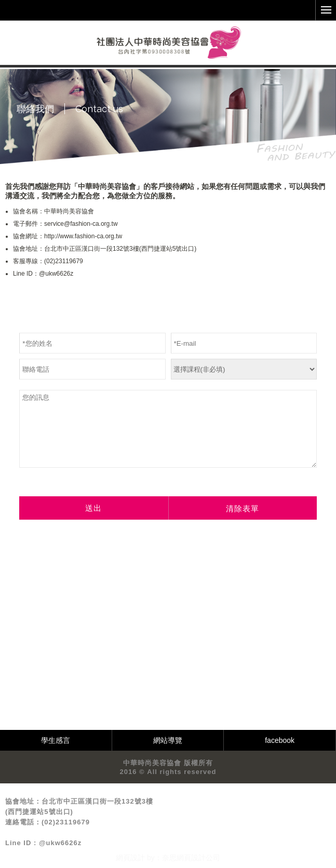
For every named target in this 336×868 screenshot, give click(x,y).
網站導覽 (168, 740)
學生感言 (56, 740)
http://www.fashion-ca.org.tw (83, 236)
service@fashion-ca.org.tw (81, 224)
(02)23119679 (64, 261)
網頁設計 (130, 858)
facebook (280, 740)
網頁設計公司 (198, 858)
